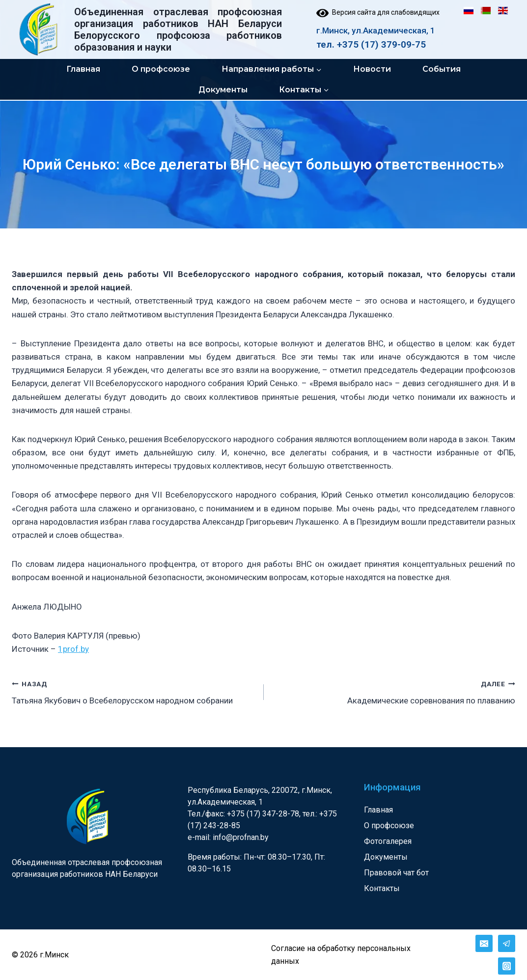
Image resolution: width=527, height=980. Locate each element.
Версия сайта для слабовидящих (378, 12)
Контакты (382, 888)
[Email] (484, 943)
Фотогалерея (388, 841)
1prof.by (73, 649)
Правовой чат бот (396, 873)
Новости (372, 69)
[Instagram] (507, 966)
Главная (83, 69)
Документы (223, 90)
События (442, 69)
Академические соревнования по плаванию (394, 691)
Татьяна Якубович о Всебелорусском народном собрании (134, 691)
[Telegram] (507, 943)
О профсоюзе (161, 69)
